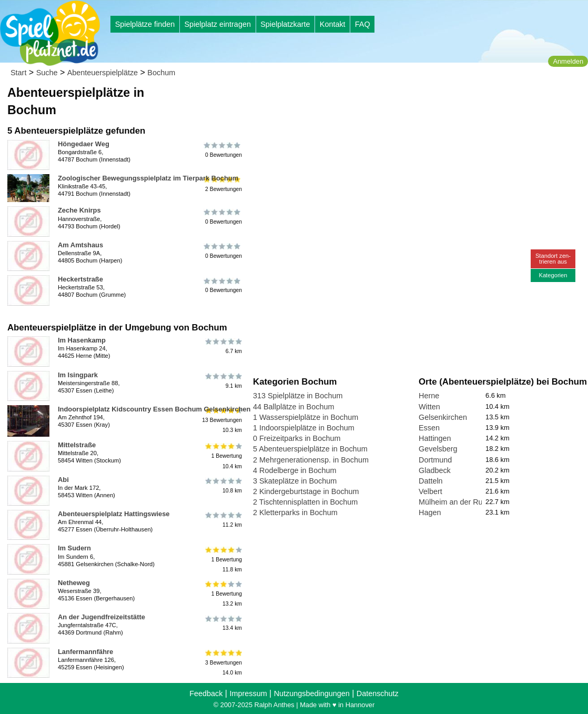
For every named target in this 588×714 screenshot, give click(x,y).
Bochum (161, 73)
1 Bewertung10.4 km (223, 456)
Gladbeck (435, 470)
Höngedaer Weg (84, 144)
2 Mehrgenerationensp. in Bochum (311, 460)
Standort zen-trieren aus (553, 259)
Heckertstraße (80, 279)
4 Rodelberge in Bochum (295, 470)
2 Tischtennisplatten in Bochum (305, 502)
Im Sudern (74, 548)
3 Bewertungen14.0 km (223, 663)
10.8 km (223, 486)
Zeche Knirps (79, 210)
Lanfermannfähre (85, 652)
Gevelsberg (438, 449)
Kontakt (333, 24)
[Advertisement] (372, 100)
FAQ (363, 24)
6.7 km (223, 346)
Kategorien (553, 275)
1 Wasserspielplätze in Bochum (306, 417)
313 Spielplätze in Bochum (298, 396)
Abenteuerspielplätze (103, 73)
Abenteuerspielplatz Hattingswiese (114, 514)
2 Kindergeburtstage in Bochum (306, 491)
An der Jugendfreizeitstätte (102, 617)
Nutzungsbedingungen (312, 693)
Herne (429, 396)
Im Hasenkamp (82, 340)
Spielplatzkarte (285, 24)
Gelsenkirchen (443, 417)
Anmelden (568, 61)
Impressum (248, 693)
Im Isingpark (78, 375)
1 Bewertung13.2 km (223, 594)
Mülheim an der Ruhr (454, 502)
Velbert (430, 491)
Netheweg (74, 583)
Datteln (431, 481)
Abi (63, 480)
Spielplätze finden (145, 24)
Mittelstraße (77, 445)
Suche (47, 73)
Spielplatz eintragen (217, 24)
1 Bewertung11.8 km (223, 559)
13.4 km (223, 623)
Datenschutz (378, 693)
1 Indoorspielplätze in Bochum (304, 428)
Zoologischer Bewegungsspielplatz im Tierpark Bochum (148, 178)
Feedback (206, 693)
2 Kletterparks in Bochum (295, 512)
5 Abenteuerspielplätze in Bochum (310, 449)
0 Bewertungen (223, 150)
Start (18, 73)
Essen (429, 428)
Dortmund (435, 460)
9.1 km (223, 381)
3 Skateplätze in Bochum (295, 481)
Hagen (430, 512)
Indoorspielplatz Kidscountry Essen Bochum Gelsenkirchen (154, 409)
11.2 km (223, 520)
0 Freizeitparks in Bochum (297, 438)
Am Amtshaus (80, 245)
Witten (429, 407)
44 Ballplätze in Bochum (293, 407)
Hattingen (435, 438)
